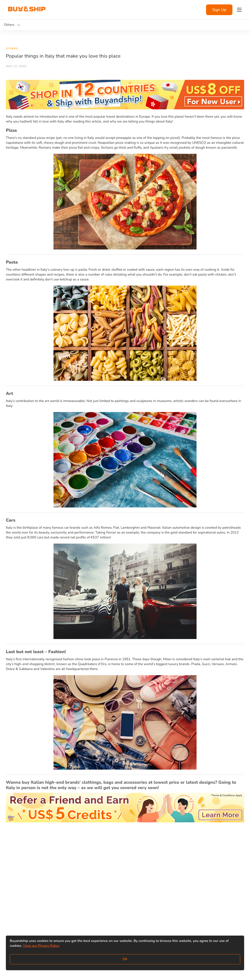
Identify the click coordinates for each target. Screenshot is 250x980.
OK (125, 959)
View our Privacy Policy (41, 946)
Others (12, 49)
